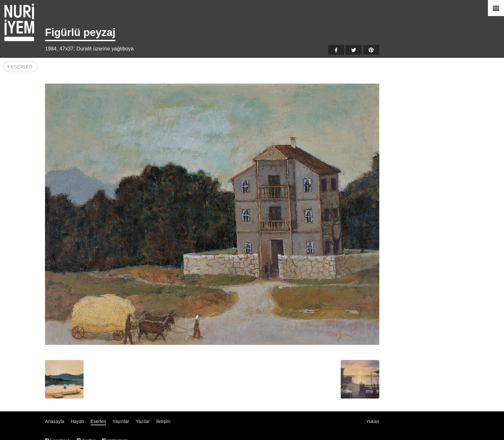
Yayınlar (121, 421)
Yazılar (143, 421)
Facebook (336, 50)
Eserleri (99, 421)
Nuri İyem (19, 22)
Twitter (354, 50)
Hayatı (77, 421)
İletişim (163, 421)
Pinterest (371, 50)
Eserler (22, 67)
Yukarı (373, 421)
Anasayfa (55, 421)
